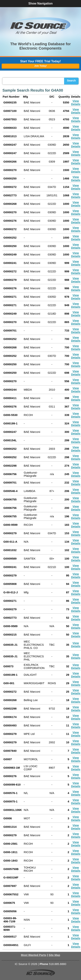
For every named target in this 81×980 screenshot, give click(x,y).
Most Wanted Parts (33, 955)
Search (71, 81)
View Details (76, 102)
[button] (41, 26)
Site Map (54, 955)
